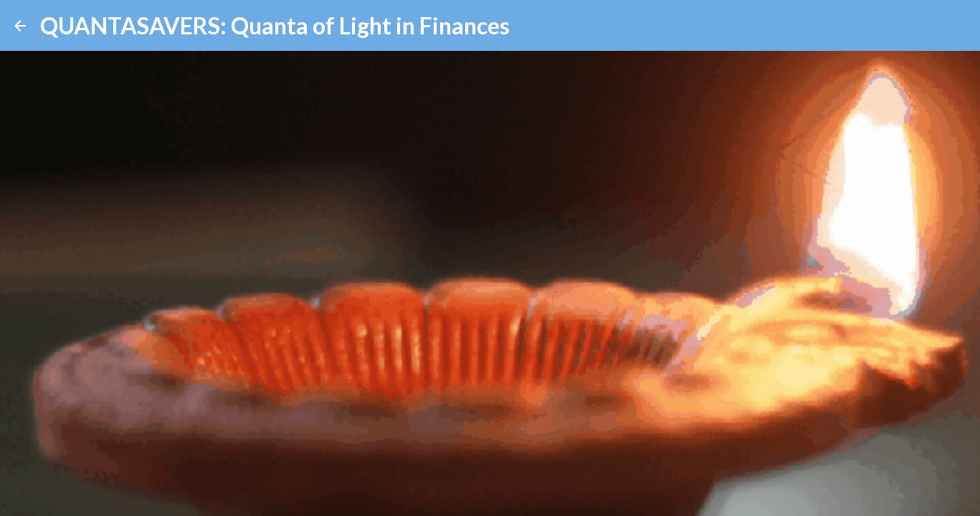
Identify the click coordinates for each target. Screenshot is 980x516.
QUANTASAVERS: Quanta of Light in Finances (275, 25)
